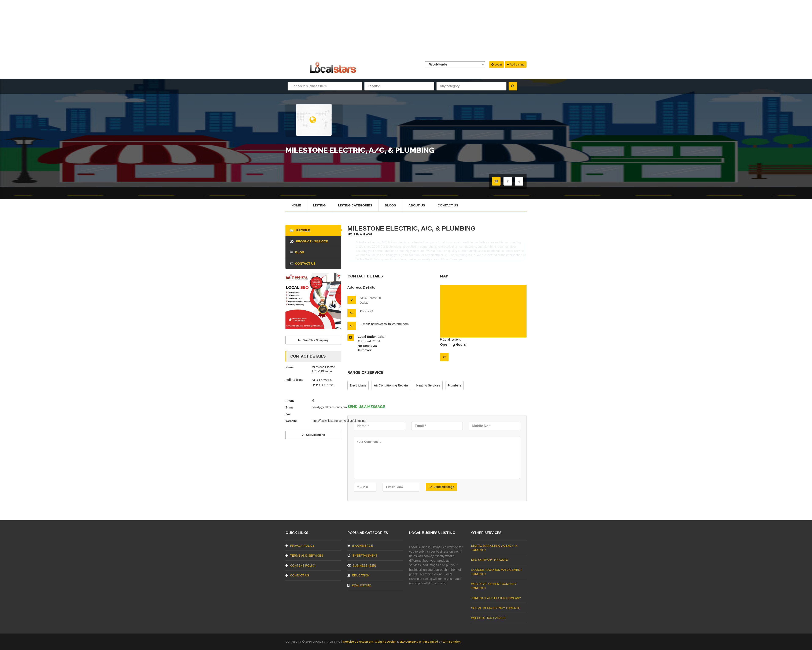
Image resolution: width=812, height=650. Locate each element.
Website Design (385, 642)
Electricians (358, 385)
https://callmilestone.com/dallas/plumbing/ (339, 421)
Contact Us (448, 205)
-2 (372, 311)
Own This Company (313, 340)
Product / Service (309, 241)
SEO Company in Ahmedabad (419, 642)
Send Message (441, 487)
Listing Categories (355, 205)
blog (297, 252)
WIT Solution (452, 642)
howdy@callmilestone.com (390, 324)
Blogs (390, 205)
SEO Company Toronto (490, 560)
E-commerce (360, 546)
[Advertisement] (406, 30)
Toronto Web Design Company (496, 598)
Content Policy (301, 565)
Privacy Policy (300, 546)
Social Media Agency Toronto (496, 608)
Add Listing (516, 64)
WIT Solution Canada (488, 618)
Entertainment (362, 556)
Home (296, 205)
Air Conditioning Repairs (391, 385)
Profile (300, 230)
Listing (319, 205)
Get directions (450, 340)
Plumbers (455, 385)
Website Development (358, 642)
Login (497, 64)
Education (358, 575)
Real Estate (359, 585)
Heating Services (428, 385)
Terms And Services (304, 556)
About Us (417, 205)
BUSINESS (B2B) (362, 565)
